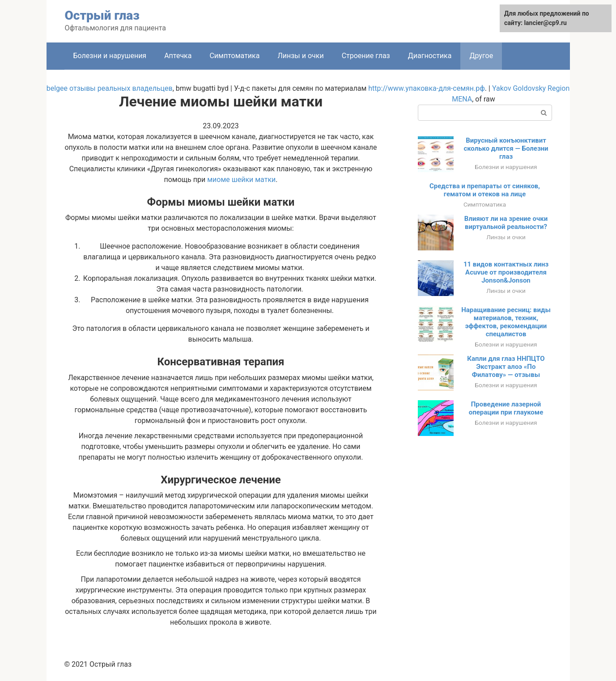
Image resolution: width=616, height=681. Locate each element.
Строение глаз (366, 56)
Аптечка (178, 56)
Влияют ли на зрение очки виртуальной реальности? (506, 223)
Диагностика (430, 56)
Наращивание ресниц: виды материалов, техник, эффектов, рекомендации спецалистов (506, 322)
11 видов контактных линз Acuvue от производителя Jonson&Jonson (506, 272)
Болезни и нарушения (110, 56)
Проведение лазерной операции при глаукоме (506, 408)
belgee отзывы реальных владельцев (110, 88)
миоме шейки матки (241, 180)
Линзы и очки (300, 56)
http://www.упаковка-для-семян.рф (427, 88)
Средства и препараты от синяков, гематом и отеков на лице (485, 190)
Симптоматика (234, 56)
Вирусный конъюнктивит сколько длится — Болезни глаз (506, 148)
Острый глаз (102, 15)
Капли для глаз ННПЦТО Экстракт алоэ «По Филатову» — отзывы (506, 367)
